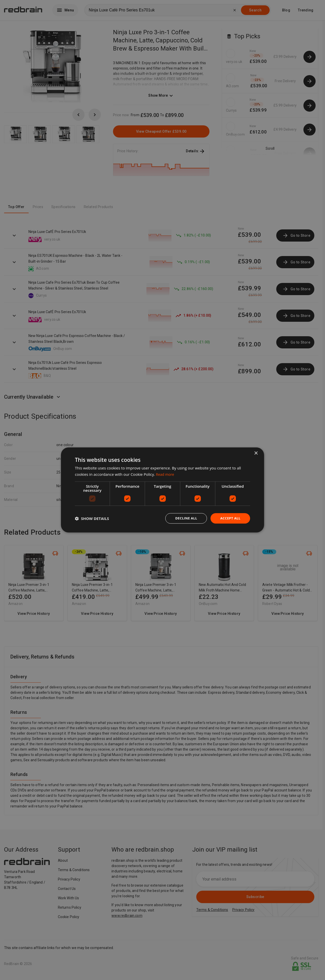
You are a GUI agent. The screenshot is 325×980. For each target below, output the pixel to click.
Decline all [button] (184, 518)
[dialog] (162, 490)
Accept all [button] (230, 518)
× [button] (256, 453)
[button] (92, 518)
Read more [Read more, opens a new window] (166, 474)
